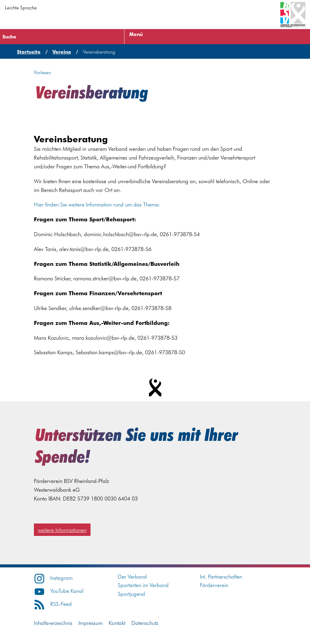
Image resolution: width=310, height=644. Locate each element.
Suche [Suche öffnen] (9, 36)
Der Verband (132, 576)
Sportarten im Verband (143, 585)
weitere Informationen (62, 530)
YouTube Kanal (59, 591)
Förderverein (214, 585)
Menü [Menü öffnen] (136, 34)
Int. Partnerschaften (221, 576)
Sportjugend (131, 594)
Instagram (53, 578)
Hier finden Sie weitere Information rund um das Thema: (97, 204)
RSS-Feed (53, 604)
